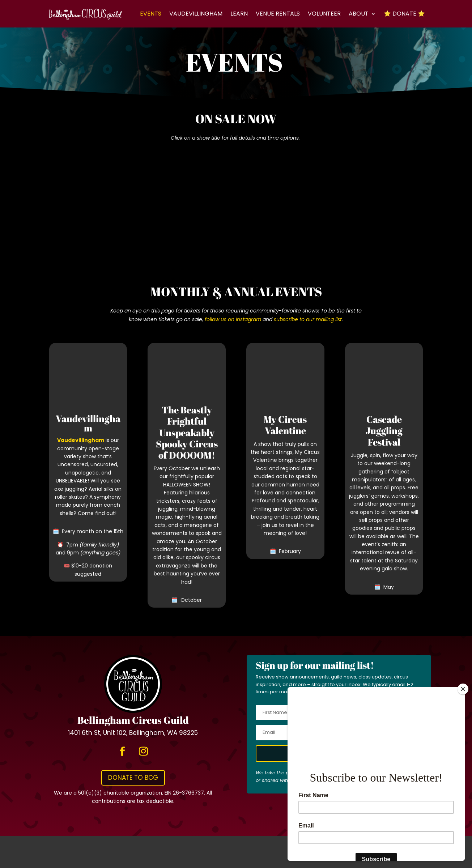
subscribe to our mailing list (308, 319)
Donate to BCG (133, 778)
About (359, 14)
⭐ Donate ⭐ (404, 14)
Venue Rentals (278, 14)
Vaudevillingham (196, 14)
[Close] (463, 689)
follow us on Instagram (233, 319)
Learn (239, 14)
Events (151, 14)
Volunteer (324, 14)
